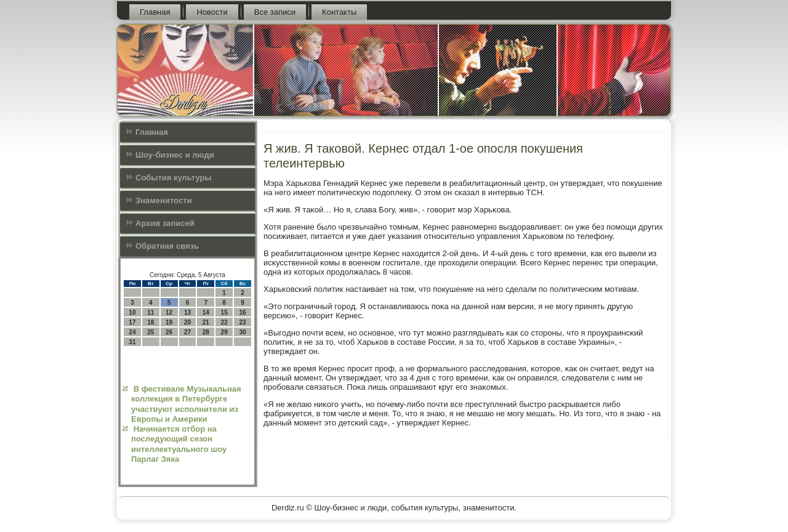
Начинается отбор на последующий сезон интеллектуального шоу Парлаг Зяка (179, 444)
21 (206, 322)
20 (187, 322)
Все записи (275, 12)
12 (169, 312)
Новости (212, 12)
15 (224, 312)
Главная (155, 12)
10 (132, 312)
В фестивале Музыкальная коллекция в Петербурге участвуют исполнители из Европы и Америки (186, 404)
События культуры (173, 178)
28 (206, 332)
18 (151, 322)
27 (187, 332)
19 (169, 322)
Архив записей (165, 223)
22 (224, 322)
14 (206, 312)
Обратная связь (167, 246)
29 (224, 332)
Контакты (339, 12)
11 (151, 312)
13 (187, 312)
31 (132, 342)
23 (242, 322)
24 (132, 332)
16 (242, 312)
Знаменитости (163, 200)
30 (242, 332)
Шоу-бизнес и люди (175, 155)
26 (169, 332)
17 (132, 322)
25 (151, 332)
